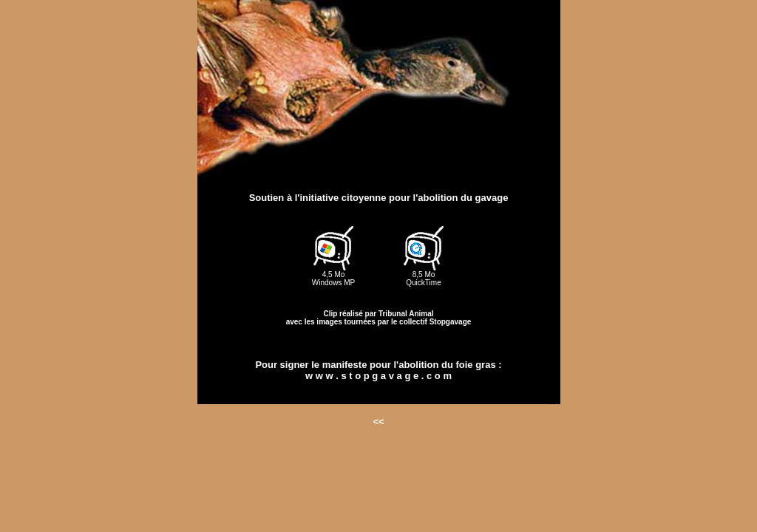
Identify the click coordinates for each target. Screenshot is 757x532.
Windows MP (333, 283)
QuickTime (423, 283)
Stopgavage (451, 322)
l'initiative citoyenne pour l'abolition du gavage (402, 198)
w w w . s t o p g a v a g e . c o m (378, 376)
